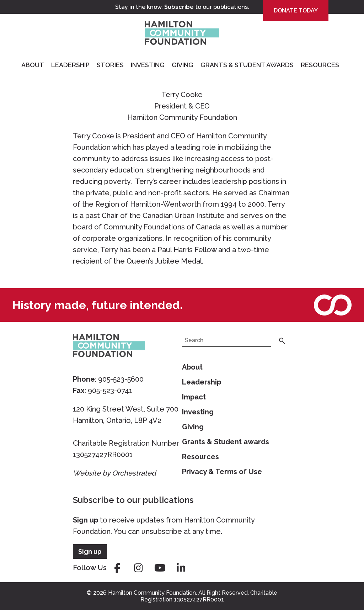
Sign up (85, 520)
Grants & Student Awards (247, 65)
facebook (117, 568)
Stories (110, 65)
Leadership (70, 65)
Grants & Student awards (226, 442)
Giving (183, 65)
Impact (194, 397)
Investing (148, 65)
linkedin (181, 568)
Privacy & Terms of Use (222, 472)
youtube (160, 568)
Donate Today (296, 10)
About (33, 65)
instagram (139, 568)
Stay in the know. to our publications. (182, 7)
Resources (320, 65)
